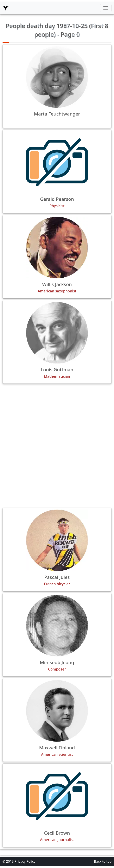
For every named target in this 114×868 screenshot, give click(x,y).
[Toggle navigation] (106, 8)
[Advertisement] (57, 416)
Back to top (103, 861)
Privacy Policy (25, 861)
